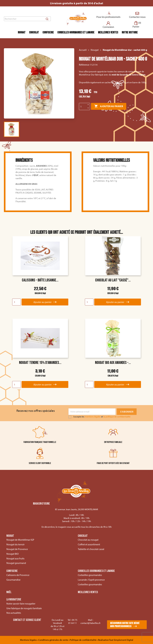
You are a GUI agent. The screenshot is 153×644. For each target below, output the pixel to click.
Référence (84, 65)
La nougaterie (14, 600)
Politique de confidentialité (83, 640)
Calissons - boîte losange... (40, 280)
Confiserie (48, 33)
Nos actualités (14, 613)
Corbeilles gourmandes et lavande (76, 33)
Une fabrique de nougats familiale (24, 608)
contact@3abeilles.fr (90, 623)
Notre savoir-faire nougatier (21, 604)
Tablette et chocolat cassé (91, 549)
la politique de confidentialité (117, 417)
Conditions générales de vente (53, 640)
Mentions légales (29, 640)
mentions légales (93, 417)
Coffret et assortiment (89, 544)
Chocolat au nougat (88, 540)
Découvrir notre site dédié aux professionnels (125, 625)
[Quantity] (16, 302)
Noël (9, 592)
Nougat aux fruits (15, 558)
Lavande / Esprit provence (91, 580)
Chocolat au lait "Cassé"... (113, 280)
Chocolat (34, 33)
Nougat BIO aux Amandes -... (113, 363)
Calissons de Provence (18, 575)
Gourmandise (13, 580)
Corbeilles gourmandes (90, 575)
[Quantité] (83, 107)
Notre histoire (130, 33)
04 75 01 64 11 (73, 621)
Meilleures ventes (108, 33)
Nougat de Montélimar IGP (20, 540)
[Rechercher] (27, 19)
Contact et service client (27, 620)
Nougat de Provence (17, 549)
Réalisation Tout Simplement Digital (116, 640)
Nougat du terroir (15, 544)
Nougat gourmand (16, 563)
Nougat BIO (13, 554)
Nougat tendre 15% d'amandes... (40, 363)
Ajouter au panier (109, 106)
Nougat (22, 33)
